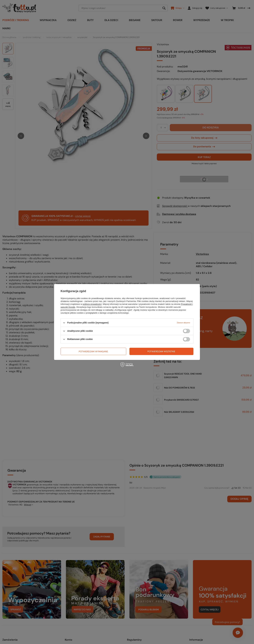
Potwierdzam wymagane (93, 351)
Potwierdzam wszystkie (161, 351)
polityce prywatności (92, 304)
